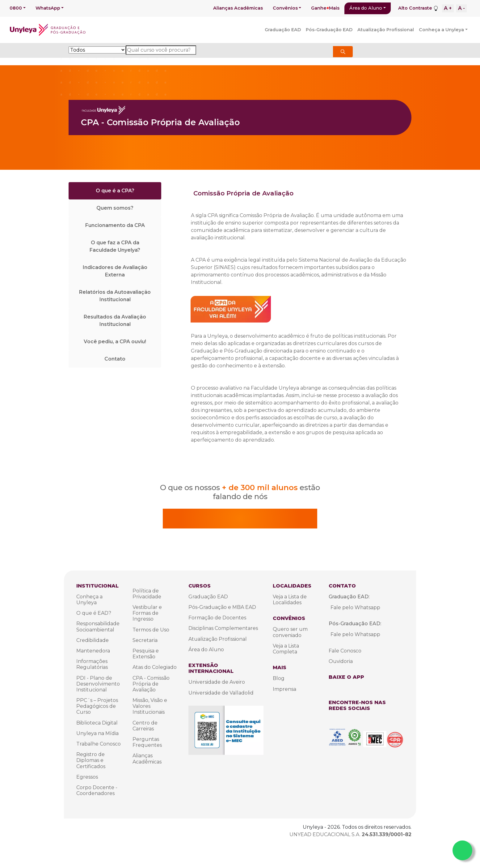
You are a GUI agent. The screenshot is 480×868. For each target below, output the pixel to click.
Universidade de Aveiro (217, 682)
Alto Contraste (415, 8)
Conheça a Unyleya (441, 30)
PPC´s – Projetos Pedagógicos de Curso (97, 706)
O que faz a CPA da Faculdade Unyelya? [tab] (115, 246)
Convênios (285, 8)
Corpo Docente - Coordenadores (97, 790)
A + (448, 8)
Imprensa (284, 689)
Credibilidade (93, 640)
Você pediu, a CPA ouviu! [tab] (115, 342)
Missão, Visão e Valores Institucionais (150, 706)
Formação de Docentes (217, 618)
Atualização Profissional (386, 30)
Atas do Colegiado (155, 667)
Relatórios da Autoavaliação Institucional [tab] (115, 296)
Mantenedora (93, 651)
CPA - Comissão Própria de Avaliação (151, 684)
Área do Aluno (366, 8)
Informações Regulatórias (92, 664)
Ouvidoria (341, 661)
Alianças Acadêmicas (238, 8)
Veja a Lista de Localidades (290, 600)
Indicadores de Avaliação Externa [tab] (115, 271)
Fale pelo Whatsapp (355, 607)
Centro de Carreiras (145, 726)
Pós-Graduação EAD (329, 30)
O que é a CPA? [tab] (115, 191)
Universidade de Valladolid (221, 693)
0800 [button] (16, 8)
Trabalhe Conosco (99, 744)
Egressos (87, 777)
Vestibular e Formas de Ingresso (147, 613)
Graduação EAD (283, 30)
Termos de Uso (151, 630)
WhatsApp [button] (48, 8)
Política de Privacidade (147, 594)
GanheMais (325, 8)
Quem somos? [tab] (115, 208)
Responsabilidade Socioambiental (98, 626)
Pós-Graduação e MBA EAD (222, 607)
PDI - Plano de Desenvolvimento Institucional (98, 684)
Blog (279, 678)
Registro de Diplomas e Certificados (91, 760)
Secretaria (145, 640)
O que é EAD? (94, 613)
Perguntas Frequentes (147, 742)
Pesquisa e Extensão (146, 654)
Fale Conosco (345, 651)
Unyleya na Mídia (97, 733)
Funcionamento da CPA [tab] (115, 225)
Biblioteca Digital (97, 723)
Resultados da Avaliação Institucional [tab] (115, 321)
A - (461, 8)
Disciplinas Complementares (223, 628)
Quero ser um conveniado (290, 632)
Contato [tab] (115, 359)
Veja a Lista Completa (286, 649)
